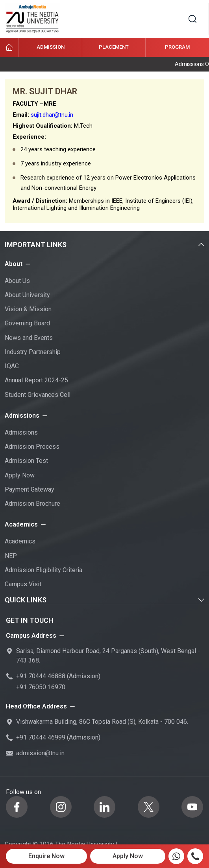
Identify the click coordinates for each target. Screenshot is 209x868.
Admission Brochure (32, 504)
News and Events (29, 338)
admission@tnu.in (40, 753)
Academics (20, 541)
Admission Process (32, 447)
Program (177, 47)
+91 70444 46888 (41, 676)
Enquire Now (46, 856)
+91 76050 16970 (41, 687)
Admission (51, 47)
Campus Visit (23, 584)
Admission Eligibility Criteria (43, 570)
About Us (17, 281)
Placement (114, 47)
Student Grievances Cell (38, 395)
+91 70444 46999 (41, 737)
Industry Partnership (33, 352)
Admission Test (26, 461)
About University (27, 295)
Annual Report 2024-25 (36, 380)
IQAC (12, 366)
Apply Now (20, 475)
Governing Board (27, 323)
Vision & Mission (28, 309)
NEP (11, 556)
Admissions (21, 432)
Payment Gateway (30, 489)
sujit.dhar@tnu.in (52, 115)
